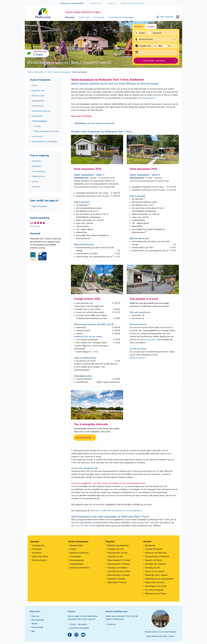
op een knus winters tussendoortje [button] (94, 123)
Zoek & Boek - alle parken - (155, 61)
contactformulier (82, 526)
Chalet (35, 85)
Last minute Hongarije (154, 590)
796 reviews (35, 226)
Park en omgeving (39, 155)
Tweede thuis (96, 3)
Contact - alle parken (78, 624)
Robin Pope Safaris (40, 556)
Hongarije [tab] (150, 26)
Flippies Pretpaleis (39, 206)
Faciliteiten (36, 161)
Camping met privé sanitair (119, 571)
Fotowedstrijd (37, 627)
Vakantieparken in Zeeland (119, 564)
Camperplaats (38, 106)
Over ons (35, 616)
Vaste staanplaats (40, 121)
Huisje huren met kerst (155, 582)
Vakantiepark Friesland (117, 582)
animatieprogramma (147, 98)
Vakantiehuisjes (76, 545)
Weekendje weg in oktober (156, 575)
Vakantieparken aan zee (117, 553)
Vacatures (36, 187)
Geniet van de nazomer (155, 571)
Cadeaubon (37, 549)
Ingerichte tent (38, 90)
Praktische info (38, 176)
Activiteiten (37, 166)
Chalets (73, 549)
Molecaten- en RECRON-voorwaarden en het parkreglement (116, 511)
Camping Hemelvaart (154, 549)
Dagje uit (111, 3)
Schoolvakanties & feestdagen (121, 17)
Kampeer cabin (38, 96)
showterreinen (150, 340)
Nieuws (35, 624)
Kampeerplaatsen (77, 560)
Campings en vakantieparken (72, 3)
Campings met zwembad (155, 564)
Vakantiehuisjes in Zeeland (118, 575)
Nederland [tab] (139, 26)
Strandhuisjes (75, 556)
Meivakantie (150, 545)
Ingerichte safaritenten (79, 553)
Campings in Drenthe (116, 579)
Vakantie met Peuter (154, 560)
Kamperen (156, 33)
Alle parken (70, 17)
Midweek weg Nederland (118, 545)
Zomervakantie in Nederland (157, 556)
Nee (160, 46)
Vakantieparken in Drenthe (119, 560)
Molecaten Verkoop (138, 324)
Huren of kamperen (40, 80)
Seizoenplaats (38, 116)
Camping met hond (116, 549)
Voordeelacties (38, 545)
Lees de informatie (84, 437)
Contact (35, 181)
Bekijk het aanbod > (138, 358)
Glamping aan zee (152, 568)
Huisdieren (37, 553)
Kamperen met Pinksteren (156, 553)
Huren (142, 33)
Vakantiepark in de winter (156, 586)
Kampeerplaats (38, 101)
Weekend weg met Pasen (156, 593)
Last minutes (99, 17)
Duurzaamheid (38, 620)
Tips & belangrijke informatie (91, 424)
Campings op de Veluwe (117, 568)
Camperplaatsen (77, 564)
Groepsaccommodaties (79, 568)
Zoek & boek (84, 17)
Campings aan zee (115, 556)
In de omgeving (38, 171)
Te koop (37, 126)
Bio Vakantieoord (39, 560)
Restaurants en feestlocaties (133, 3)
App (33, 631)
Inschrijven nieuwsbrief (79, 628)
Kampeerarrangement (41, 111)
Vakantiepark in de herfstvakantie (159, 579)
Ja (169, 46)
